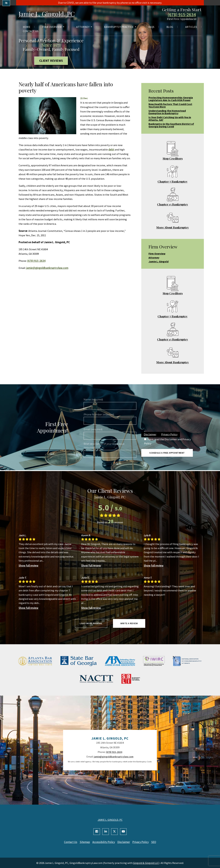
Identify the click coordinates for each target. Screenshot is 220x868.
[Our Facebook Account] (97, 832)
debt (111, 149)
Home (27, 27)
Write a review (129, 623)
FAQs (151, 27)
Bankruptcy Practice (120, 27)
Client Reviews (51, 61)
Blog (170, 27)
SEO (156, 842)
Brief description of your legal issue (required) (104, 446)
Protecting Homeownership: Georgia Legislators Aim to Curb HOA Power (171, 99)
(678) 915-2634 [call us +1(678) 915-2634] (182, 15)
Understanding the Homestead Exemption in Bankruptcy (167, 112)
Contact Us (31, 31)
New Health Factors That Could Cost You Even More (170, 105)
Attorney (84, 27)
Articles (191, 27)
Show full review (28, 566)
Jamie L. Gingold (158, 261)
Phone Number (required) (99, 415)
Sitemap (83, 842)
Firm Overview (53, 27)
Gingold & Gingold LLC (146, 863)
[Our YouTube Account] (123, 832)
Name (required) (93, 400)
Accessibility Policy (103, 842)
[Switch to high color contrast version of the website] (6, 3)
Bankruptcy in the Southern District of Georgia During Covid (171, 125)
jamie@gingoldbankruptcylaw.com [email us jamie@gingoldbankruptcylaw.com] (47, 268)
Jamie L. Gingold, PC (49, 14)
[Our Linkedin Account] (106, 832)
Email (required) (93, 429)
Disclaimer (150, 434)
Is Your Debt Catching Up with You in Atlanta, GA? (170, 119)
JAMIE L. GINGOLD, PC (110, 820)
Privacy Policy (169, 434)
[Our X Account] (114, 832)
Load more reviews (91, 623)
